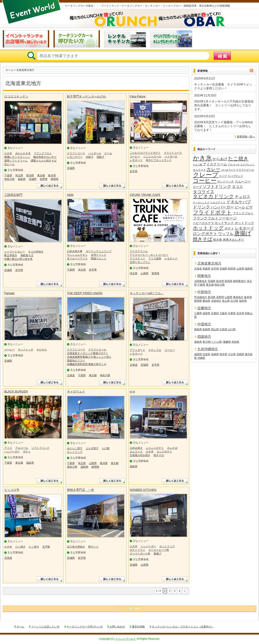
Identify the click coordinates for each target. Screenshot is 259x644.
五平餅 (46, 547)
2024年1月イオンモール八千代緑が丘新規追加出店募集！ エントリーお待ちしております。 (224, 105)
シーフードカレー (15, 252)
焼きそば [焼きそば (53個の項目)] (203, 239)
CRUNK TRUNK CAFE (145, 195)
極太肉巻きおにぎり (45, 157)
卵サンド (93, 547)
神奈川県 (9, 179)
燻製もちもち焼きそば (44, 161)
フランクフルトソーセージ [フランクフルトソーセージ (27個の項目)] (215, 218)
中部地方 (204, 292)
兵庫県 (232, 313)
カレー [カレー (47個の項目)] (213, 169)
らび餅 (106, 448)
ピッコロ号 (12, 490)
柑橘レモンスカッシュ (17, 157)
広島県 (223, 329)
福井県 (243, 301)
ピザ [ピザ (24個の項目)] (249, 207)
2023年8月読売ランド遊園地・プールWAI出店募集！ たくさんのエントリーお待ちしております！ (224, 126)
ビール (108, 153)
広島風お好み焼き (140, 455)
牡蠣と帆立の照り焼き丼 (18, 259)
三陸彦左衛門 (13, 195)
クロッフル (155, 350)
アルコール (22, 448)
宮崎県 (240, 354)
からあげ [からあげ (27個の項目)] (220, 159)
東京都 (41, 175)
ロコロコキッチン (16, 96)
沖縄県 (201, 358)
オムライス (136, 452)
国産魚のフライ (76, 361)
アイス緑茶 (155, 259)
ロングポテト (165, 452)
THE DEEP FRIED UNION (85, 293)
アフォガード (137, 350)
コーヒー (135, 157)
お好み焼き (136, 448)
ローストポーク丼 (140, 554)
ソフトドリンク (40, 448)
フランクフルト (43, 153)
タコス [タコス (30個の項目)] (237, 187)
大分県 (232, 354)
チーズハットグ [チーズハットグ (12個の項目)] (201, 202)
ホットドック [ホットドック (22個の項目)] (244, 223)
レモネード (136, 160)
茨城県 (33, 179)
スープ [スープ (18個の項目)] (197, 187)
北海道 (71, 375)
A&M (70, 195)
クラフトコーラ (76, 153)
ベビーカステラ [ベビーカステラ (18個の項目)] (203, 223)
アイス (8, 448)
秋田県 (232, 269)
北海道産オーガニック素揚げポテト (88, 353)
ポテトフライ (137, 550)
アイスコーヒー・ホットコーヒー (149, 255)
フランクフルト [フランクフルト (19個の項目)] (243, 213)
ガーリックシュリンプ (99, 251)
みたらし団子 (75, 448)
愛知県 (206, 301)
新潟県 (30, 175)
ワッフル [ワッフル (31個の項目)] (226, 234)
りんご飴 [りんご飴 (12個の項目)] (198, 164)
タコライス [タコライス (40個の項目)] (204, 192)
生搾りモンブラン (140, 262)
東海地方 (238, 297)
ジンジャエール (152, 157)
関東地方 (204, 276)
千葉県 (8, 175)
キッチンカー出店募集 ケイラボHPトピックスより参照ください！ (223, 86)
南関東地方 (239, 281)
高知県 (235, 342)
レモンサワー (75, 157)
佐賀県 (206, 354)
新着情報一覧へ (246, 137)
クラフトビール (97, 350)
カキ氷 (150, 452)
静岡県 (55, 179)
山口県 (232, 329)
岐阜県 (248, 297)
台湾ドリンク (99, 255)
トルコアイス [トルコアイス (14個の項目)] (218, 202)
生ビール (9, 164)
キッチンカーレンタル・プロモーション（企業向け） (183, 627)
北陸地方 (216, 301)
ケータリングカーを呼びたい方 (85, 627)
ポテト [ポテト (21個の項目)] (229, 228)
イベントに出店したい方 (45, 627)
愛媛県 (227, 342)
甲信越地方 (201, 297)
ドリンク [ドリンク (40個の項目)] (201, 207)
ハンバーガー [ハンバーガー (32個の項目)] (222, 207)
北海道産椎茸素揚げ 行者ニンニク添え (89, 357)
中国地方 (204, 324)
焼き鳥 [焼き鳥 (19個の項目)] (218, 240)
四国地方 (204, 337)
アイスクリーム (139, 251)
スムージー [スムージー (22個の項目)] (243, 181)
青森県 (206, 269)
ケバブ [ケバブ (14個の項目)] (223, 176)
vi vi (132, 391)
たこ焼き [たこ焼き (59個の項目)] (238, 159)
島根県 (206, 329)
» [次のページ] (184, 591)
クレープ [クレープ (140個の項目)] (206, 175)
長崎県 (215, 354)
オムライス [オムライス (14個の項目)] (199, 170)
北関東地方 (201, 281)
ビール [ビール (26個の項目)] (240, 207)
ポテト (27, 452)
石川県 (234, 301)
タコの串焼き (36, 252)
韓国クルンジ (99, 259)
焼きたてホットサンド (159, 160)
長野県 (44, 179)
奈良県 (240, 313)
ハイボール (95, 153)
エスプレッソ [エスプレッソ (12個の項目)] (247, 164)
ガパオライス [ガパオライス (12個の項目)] (228, 170)
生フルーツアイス (77, 259)
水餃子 (90, 157)
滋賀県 (206, 313)
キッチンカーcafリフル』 (147, 293)
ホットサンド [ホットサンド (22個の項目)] (224, 223)
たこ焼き (34, 547)
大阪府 (223, 313)
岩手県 (134, 171)
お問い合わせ (117, 627)
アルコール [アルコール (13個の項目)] (234, 164)
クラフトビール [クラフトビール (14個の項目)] (245, 170)
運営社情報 (138, 627)
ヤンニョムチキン (77, 255)
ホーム (9, 70)
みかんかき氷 (23, 153)
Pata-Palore (138, 96)
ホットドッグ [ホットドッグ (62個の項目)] (208, 228)
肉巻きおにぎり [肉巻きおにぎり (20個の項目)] (233, 240)
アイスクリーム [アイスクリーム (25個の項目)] (215, 164)
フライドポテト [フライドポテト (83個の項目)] (212, 213)
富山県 (226, 301)
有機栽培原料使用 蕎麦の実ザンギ (87, 364)
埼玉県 (19, 175)
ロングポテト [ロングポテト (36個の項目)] (205, 234)
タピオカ (42, 350)
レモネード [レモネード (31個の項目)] (245, 228)
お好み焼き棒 (75, 251)
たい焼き (20, 547)
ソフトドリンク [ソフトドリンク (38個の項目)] (217, 187)
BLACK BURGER (16, 391)
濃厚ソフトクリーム (16, 161)
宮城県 (71, 168)
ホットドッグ (75, 452)
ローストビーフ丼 (159, 550)
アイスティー (137, 259)
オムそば (172, 448)
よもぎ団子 (92, 448)
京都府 (215, 313)
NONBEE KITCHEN (143, 490)
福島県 (22, 179)
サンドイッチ (26, 350)
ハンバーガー (12, 452)
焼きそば (159, 455)
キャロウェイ (76, 391)
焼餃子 (101, 157)
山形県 (145, 273)
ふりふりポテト (155, 448)
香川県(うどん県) (212, 342)
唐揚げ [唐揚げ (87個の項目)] (243, 233)
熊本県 (223, 354)
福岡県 (198, 354)
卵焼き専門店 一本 (81, 490)
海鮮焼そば (27, 255)
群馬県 (155, 273)
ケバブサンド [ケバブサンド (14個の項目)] (235, 176)
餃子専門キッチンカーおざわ (87, 96)
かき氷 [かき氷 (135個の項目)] (202, 158)
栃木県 (52, 175)
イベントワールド (125, 639)
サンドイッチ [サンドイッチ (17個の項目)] (225, 182)
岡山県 (215, 329)
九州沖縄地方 (208, 349)
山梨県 (93, 463)
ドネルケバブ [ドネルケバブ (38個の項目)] (239, 202)
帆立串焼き (11, 255)
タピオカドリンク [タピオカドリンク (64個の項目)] (213, 196)
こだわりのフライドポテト (145, 153)
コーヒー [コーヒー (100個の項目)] (205, 181)
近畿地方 (204, 308)
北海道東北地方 (209, 263)
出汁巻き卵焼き (76, 547)
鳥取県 (198, 329)
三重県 (198, 313)
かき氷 (8, 153)
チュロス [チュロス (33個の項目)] (242, 197)
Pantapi (9, 293)
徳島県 (198, 342)
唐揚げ (157, 554)
